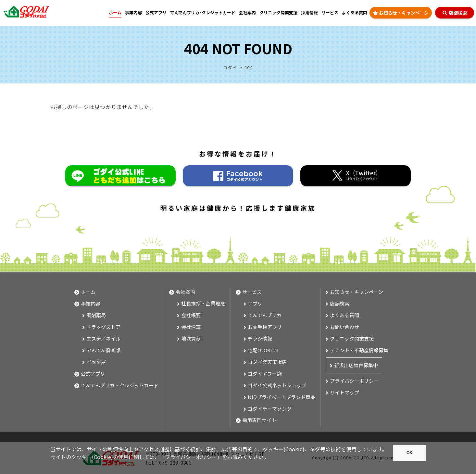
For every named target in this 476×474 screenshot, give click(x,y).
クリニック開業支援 (278, 12)
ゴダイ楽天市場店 (267, 362)
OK (409, 453)
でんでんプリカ (265, 315)
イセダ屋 (96, 362)
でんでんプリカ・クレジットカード (120, 385)
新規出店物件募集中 (356, 365)
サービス (330, 12)
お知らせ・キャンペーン (401, 13)
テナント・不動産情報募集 (359, 350)
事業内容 (91, 303)
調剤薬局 (96, 315)
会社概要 (191, 315)
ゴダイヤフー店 (265, 374)
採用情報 (309, 12)
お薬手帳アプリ (265, 327)
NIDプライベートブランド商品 (282, 397)
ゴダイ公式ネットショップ (277, 385)
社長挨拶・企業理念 (203, 303)
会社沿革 (191, 327)
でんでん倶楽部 (103, 350)
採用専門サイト (259, 420)
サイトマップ (344, 392)
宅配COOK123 (263, 350)
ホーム (115, 12)
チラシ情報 (260, 338)
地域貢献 (191, 338)
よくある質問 (355, 12)
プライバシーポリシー (191, 457)
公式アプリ (156, 12)
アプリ (255, 303)
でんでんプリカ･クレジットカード (203, 12)
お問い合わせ (344, 327)
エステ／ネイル (103, 338)
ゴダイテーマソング (270, 409)
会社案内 (247, 12)
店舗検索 (455, 13)
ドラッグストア (103, 327)
